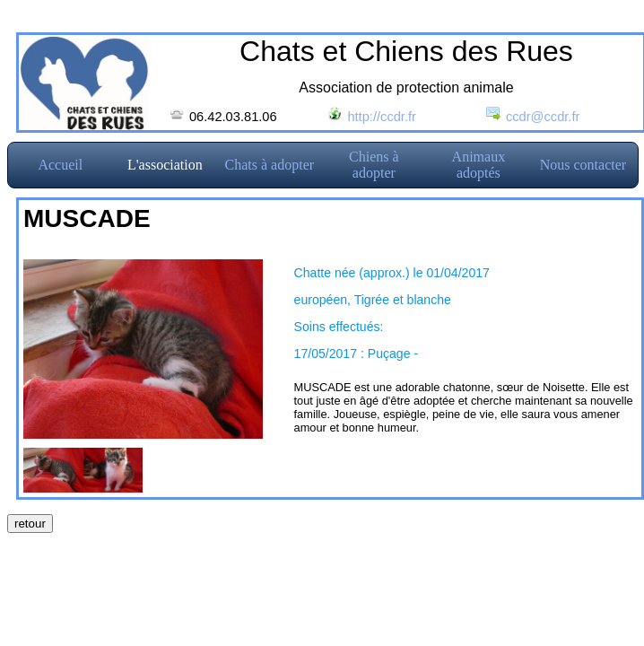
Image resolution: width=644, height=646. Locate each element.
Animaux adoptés (479, 165)
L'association (165, 165)
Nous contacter (583, 165)
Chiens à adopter (374, 165)
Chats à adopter (270, 165)
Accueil (60, 165)
